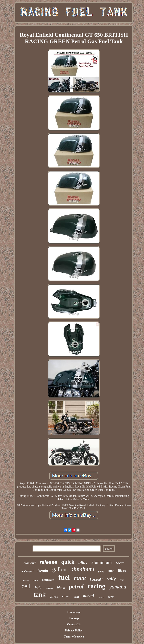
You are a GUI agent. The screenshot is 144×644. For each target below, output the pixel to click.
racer (120, 563)
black (61, 588)
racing (97, 586)
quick (68, 562)
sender (26, 580)
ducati (88, 596)
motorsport (28, 571)
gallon (59, 569)
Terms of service (74, 637)
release (48, 562)
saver (111, 597)
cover (66, 596)
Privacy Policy (74, 631)
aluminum (82, 569)
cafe (122, 580)
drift (76, 597)
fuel (64, 577)
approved (48, 580)
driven (54, 596)
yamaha (118, 587)
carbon (101, 597)
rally (111, 579)
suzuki (49, 588)
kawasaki (96, 580)
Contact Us (74, 624)
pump (101, 571)
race (80, 578)
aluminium (102, 562)
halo (38, 588)
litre (111, 571)
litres (122, 570)
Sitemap (74, 618)
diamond (29, 563)
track (35, 580)
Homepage (74, 612)
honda (43, 570)
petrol (76, 586)
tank (40, 594)
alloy (83, 562)
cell (26, 586)
